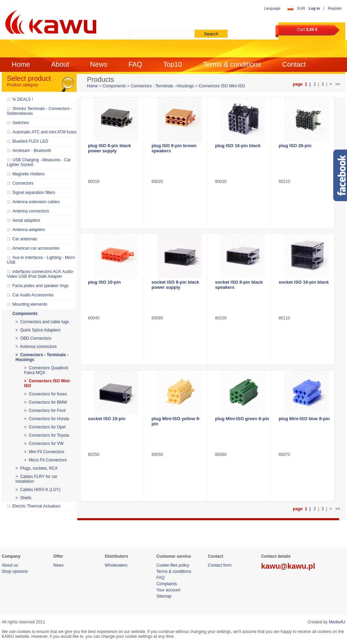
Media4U (337, 622)
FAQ (135, 64)
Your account (168, 590)
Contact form (220, 565)
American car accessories (36, 248)
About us (10, 565)
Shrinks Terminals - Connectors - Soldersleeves (40, 111)
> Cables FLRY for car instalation (36, 479)
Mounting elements (30, 304)
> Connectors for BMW (46, 402)
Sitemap (164, 596)
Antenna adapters (29, 230)
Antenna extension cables (36, 202)
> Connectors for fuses (45, 394)
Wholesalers (116, 565)
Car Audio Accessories (33, 295)
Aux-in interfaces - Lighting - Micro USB (41, 260)
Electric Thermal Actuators (36, 506)
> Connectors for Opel (45, 427)
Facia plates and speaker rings (40, 286)
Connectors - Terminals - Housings (162, 86)
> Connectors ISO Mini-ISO (47, 383)
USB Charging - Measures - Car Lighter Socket (39, 162)
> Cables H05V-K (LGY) (38, 490)
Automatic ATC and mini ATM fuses (44, 132)
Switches (21, 123)
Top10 (173, 64)
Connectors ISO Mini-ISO (222, 86)
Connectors (23, 183)
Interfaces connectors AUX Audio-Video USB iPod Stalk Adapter (40, 274)
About (60, 64)
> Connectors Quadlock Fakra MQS (46, 370)
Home (21, 64)
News (99, 64)
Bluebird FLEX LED (30, 141)
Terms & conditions (232, 64)
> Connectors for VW (44, 444)
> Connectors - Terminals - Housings (42, 357)
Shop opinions (15, 571)
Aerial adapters (26, 220)
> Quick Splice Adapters (38, 330)
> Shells (23, 498)
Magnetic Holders (28, 174)
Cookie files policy (173, 565)
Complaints (167, 584)
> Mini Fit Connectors (44, 452)
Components (25, 314)
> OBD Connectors (33, 338)
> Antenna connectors (36, 347)
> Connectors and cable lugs (42, 322)
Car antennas (25, 239)
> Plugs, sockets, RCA (37, 468)
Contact (294, 64)
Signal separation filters (34, 193)
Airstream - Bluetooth (32, 151)
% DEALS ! (23, 99)
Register (335, 8)
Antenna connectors (31, 211)
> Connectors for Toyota (47, 435)
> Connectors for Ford (45, 411)
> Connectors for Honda (47, 419)
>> (337, 84)
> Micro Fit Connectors (45, 460)
